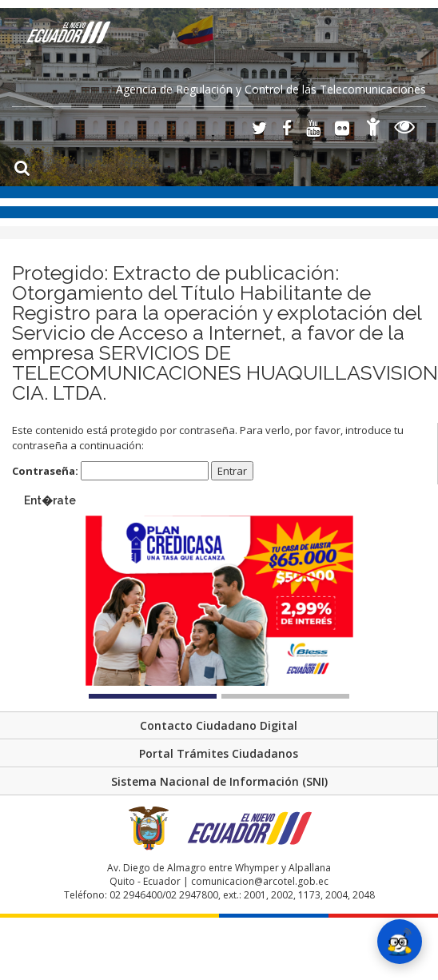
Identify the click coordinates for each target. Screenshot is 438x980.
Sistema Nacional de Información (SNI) (219, 781)
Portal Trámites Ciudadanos (219, 753)
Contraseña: (110, 471)
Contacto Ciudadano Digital (219, 725)
